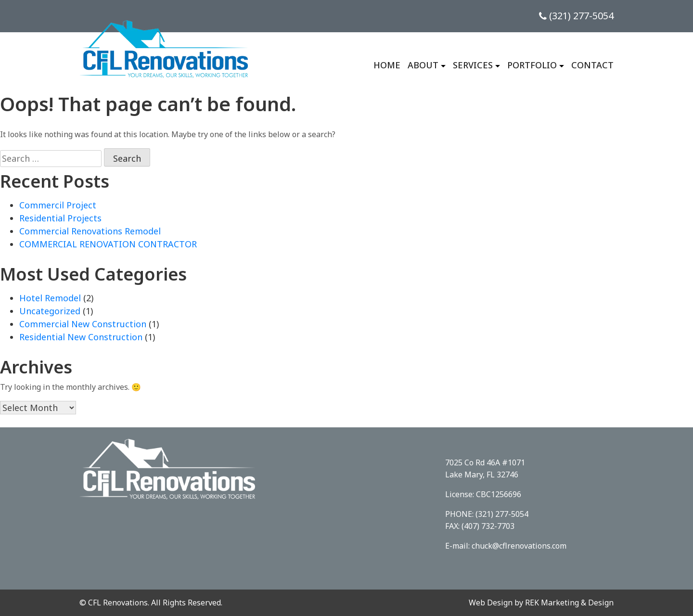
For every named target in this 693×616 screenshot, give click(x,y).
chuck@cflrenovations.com (519, 546)
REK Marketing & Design (569, 603)
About (423, 65)
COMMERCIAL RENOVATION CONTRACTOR (108, 244)
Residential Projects (60, 218)
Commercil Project (58, 205)
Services (473, 65)
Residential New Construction (81, 337)
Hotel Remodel (50, 298)
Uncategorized (50, 311)
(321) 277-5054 (576, 16)
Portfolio (532, 65)
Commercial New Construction (83, 324)
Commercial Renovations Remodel (90, 231)
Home (387, 65)
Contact (592, 65)
